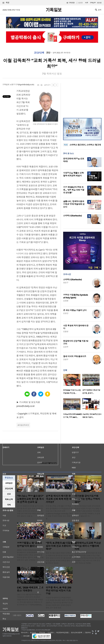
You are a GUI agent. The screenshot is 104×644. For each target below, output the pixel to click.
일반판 (80, 3)
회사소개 (24, 633)
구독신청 (93, 3)
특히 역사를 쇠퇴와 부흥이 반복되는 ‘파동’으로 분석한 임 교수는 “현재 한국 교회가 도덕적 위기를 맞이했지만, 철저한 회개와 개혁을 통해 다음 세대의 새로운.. (59, 558)
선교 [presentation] (9, 494)
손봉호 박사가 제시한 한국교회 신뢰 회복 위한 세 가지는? (58, 499)
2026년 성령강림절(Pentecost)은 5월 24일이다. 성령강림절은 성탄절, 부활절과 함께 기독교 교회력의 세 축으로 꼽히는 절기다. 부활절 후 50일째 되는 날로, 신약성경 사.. (30, 555)
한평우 (66, 359)
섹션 (6, 3)
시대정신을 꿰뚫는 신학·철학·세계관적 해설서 (74, 174)
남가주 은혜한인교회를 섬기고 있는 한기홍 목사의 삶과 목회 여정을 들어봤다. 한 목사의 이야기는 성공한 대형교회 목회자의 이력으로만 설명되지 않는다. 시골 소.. (30, 511)
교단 (48, 53)
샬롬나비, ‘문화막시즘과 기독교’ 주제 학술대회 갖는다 (74, 204)
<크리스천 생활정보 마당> (49, 463)
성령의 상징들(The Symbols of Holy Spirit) (76, 296)
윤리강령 (26, 636)
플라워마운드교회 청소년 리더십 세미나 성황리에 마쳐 (88, 546)
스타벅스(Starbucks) (72, 216)
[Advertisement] (82, 99)
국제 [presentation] (9, 505)
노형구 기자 (14, 84)
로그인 (99, 3)
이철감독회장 (24, 425)
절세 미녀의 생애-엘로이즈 (75, 356)
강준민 (66, 313)
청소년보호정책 (77, 633)
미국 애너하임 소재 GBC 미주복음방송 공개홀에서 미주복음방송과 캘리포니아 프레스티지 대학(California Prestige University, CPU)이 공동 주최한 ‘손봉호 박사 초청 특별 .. (59, 512)
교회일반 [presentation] (9, 483)
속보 (66, 145)
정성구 (66, 283)
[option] (73, 385)
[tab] (9, 483)
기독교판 (72, 3)
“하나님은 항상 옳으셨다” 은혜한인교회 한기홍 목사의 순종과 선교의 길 (30, 499)
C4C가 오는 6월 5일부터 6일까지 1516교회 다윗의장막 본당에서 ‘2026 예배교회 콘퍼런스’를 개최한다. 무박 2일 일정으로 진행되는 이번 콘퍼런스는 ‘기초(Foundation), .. (30, 600)
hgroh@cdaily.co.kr (26, 84)
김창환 (66, 301)
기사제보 (51, 633)
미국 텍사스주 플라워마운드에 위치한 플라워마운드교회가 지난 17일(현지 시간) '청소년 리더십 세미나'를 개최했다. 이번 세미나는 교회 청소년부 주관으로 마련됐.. (88, 558)
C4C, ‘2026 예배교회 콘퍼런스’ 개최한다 (30, 589)
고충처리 (88, 633)
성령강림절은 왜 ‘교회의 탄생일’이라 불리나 (29, 544)
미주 (87, 3)
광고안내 (33, 633)
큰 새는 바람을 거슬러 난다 (75, 310)
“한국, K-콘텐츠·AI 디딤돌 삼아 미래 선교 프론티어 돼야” (59, 546)
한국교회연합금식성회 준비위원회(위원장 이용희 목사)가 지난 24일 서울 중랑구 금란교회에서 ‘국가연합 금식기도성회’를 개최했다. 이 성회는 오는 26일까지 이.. (88, 511)
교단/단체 (39, 53)
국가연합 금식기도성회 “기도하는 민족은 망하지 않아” (87, 499)
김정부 (66, 347)
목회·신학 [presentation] (9, 499)
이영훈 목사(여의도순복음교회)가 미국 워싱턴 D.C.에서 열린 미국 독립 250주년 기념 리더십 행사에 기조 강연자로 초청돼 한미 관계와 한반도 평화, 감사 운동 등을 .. (59, 603)
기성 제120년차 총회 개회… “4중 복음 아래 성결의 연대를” (74, 190)
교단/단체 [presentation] (9, 489)
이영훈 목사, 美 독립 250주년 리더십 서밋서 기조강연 (58, 591)
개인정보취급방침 (62, 633)
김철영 (66, 331)
